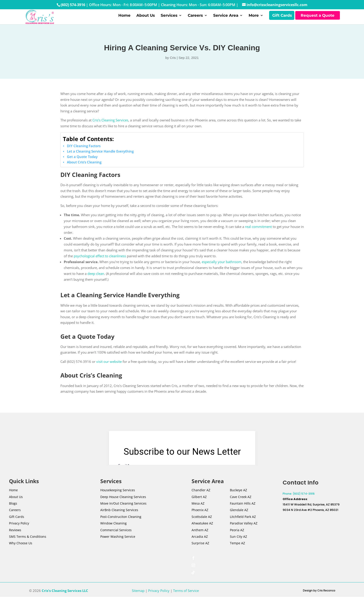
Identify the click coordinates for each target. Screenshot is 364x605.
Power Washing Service (118, 545)
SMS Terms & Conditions (28, 545)
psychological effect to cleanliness (100, 264)
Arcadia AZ (200, 545)
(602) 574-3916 (73, 5)
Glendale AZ (239, 518)
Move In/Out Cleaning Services (123, 512)
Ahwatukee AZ (202, 532)
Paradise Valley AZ (244, 532)
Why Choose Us (21, 551)
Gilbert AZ (199, 505)
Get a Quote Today (82, 165)
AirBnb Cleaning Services (119, 518)
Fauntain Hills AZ (243, 512)
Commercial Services (116, 538)
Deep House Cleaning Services (123, 505)
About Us (146, 20)
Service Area (226, 20)
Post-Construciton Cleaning (121, 525)
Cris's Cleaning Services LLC (65, 599)
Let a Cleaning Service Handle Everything (100, 159)
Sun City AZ (238, 545)
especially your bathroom (222, 270)
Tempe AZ (237, 551)
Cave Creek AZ (241, 505)
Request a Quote (318, 19)
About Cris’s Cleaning (84, 170)
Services (169, 20)
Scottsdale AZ (202, 525)
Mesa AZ (198, 512)
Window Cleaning (113, 532)
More (254, 20)
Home (124, 20)
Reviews (15, 538)
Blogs (13, 512)
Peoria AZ (237, 538)
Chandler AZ (201, 498)
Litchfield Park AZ (243, 525)
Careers (195, 20)
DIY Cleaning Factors (84, 154)
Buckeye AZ (238, 498)
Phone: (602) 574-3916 (299, 502)
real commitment (258, 235)
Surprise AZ (200, 551)
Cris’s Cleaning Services (110, 128)
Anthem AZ (200, 538)
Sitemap (138, 599)
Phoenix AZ (200, 518)
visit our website (109, 370)
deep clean (96, 282)
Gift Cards (282, 20)
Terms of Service (186, 599)
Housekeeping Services (118, 498)
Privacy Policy (19, 532)
